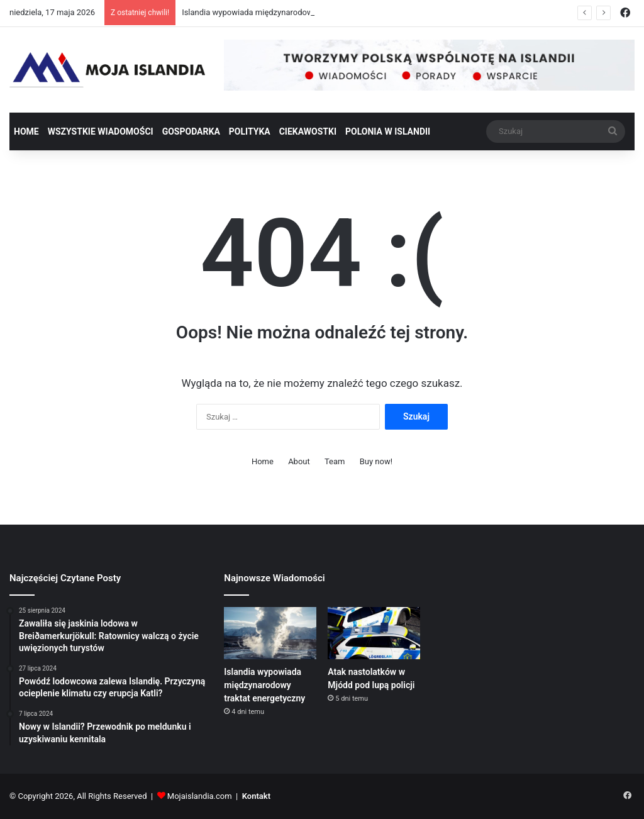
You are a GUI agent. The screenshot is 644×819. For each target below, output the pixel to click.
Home (26, 131)
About (299, 461)
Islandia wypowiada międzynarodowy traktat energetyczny (264, 685)
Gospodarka (191, 131)
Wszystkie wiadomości (101, 131)
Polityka (250, 131)
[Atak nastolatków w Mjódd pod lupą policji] (374, 633)
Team (335, 461)
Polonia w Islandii (388, 131)
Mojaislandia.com (200, 796)
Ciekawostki (308, 131)
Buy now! (376, 461)
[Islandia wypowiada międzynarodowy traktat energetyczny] (270, 633)
